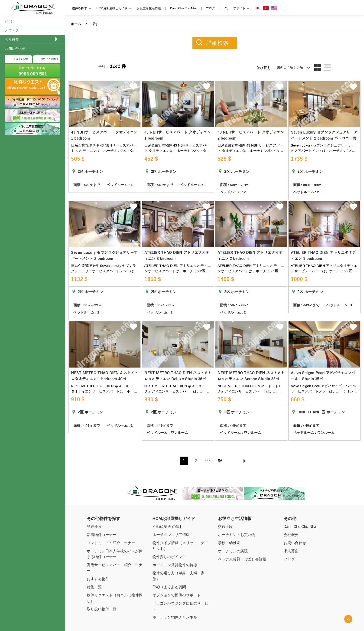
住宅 (8, 21)
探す (95, 24)
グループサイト (235, 8)
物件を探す (80, 8)
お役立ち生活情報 (149, 8)
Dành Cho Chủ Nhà (183, 8)
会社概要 (12, 39)
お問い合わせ (15, 48)
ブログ (210, 8)
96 (220, 448)
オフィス (12, 31)
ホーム (76, 24)
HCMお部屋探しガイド (112, 8)
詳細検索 (218, 43)
